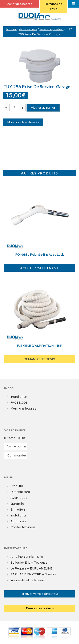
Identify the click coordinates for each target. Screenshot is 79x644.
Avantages (19, 498)
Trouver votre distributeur (40, 594)
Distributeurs (20, 492)
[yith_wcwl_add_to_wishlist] (39, 222)
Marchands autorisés (23, 122)
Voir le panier (17, 446)
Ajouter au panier (43, 108)
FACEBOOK (19, 403)
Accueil (11, 29)
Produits (17, 486)
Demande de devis (54, 7)
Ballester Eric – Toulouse (29, 563)
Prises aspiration (52, 29)
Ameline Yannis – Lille (27, 557)
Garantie (17, 504)
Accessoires (28, 29)
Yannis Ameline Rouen (27, 580)
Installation (19, 397)
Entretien (18, 510)
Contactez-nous (23, 527)
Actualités (18, 521)
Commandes (17, 456)
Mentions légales (23, 409)
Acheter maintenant (39, 268)
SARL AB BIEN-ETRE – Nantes (33, 574)
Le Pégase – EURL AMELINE (31, 569)
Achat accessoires (20, 4)
